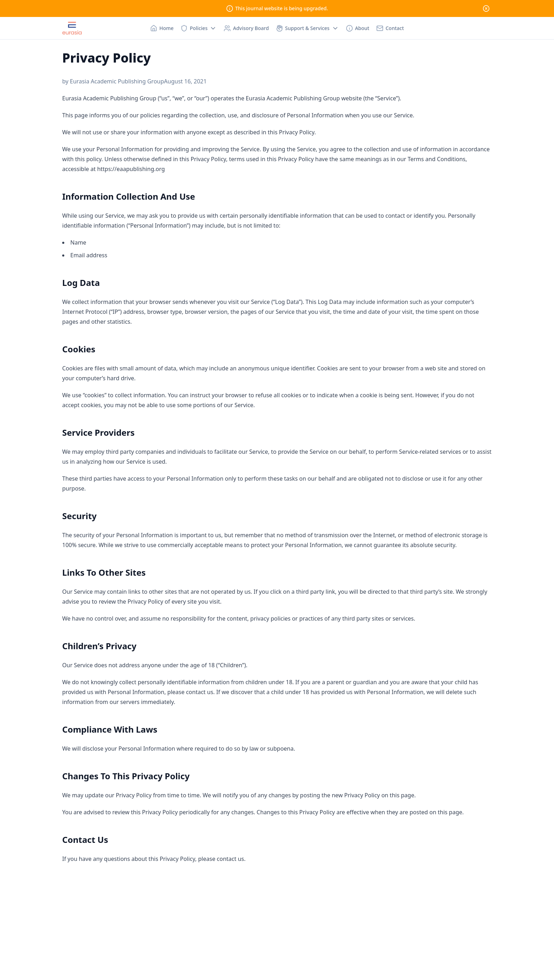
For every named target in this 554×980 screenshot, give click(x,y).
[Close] (486, 8)
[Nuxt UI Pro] (72, 28)
